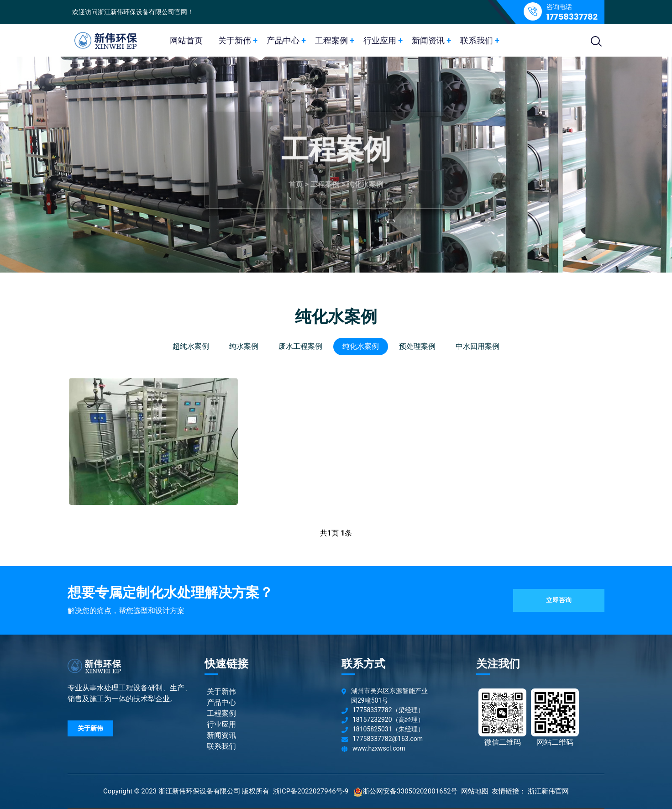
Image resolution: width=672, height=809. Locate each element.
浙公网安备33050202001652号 (410, 791)
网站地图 (475, 791)
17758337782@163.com (388, 739)
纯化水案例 (365, 188)
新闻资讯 (428, 40)
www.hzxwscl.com (379, 748)
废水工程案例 (300, 346)
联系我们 (477, 40)
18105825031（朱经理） (388, 729)
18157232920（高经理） (388, 720)
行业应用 (380, 40)
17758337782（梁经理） (388, 710)
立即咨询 (559, 600)
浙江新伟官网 (548, 791)
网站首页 (186, 40)
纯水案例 (244, 346)
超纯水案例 (191, 346)
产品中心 (283, 40)
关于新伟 (235, 40)
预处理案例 (417, 346)
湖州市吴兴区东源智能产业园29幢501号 (389, 696)
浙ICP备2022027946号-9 (311, 791)
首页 (296, 188)
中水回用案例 (478, 346)
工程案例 (331, 40)
